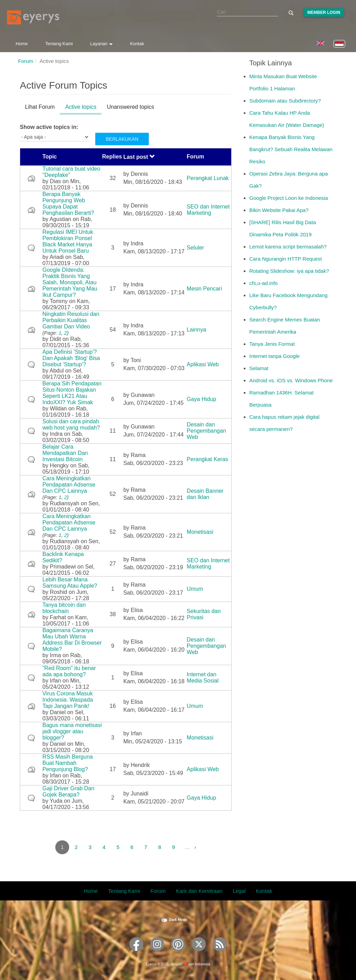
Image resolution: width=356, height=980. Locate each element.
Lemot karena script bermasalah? (288, 247)
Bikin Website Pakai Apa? (279, 210)
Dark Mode (178, 920)
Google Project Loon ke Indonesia (289, 198)
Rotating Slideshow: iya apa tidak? (289, 271)
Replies (112, 157)
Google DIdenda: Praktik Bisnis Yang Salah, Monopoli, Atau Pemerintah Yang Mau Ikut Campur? (70, 282)
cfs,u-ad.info (264, 283)
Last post (139, 157)
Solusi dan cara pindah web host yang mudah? (71, 424)
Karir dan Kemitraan (199, 891)
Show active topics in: (49, 127)
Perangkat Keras (207, 459)
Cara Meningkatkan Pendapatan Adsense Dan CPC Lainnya (69, 485)
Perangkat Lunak (208, 178)
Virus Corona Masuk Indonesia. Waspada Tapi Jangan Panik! (68, 700)
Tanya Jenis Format (272, 344)
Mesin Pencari (204, 289)
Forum (26, 61)
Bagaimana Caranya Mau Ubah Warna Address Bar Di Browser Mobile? (72, 640)
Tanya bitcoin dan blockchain (64, 608)
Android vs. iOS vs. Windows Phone (291, 380)
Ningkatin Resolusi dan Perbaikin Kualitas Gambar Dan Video (71, 320)
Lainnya (196, 330)
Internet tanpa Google (274, 356)
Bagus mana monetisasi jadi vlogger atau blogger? (72, 731)
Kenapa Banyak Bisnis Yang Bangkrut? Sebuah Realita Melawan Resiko (291, 149)
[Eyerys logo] (33, 17)
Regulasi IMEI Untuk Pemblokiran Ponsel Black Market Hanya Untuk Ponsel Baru (68, 241)
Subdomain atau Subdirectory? (285, 101)
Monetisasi (200, 532)
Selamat (259, 368)
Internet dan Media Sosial (203, 677)
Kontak (137, 44)
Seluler (195, 248)
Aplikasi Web (203, 364)
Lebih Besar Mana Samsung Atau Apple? (70, 583)
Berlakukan (122, 139)
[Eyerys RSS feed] (220, 953)
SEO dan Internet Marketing (208, 210)
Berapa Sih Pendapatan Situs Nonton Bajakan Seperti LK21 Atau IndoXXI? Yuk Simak (72, 393)
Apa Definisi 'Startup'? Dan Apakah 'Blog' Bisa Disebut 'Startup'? (71, 358)
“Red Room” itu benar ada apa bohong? (69, 671)
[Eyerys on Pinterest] (178, 953)
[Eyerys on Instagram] (157, 953)
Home (22, 44)
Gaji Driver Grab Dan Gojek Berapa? (68, 791)
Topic (50, 157)
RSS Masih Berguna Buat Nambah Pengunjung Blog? (68, 763)
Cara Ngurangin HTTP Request (286, 259)
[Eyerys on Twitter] (199, 953)
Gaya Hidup (201, 399)
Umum (195, 589)
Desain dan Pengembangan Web (206, 431)
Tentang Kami (59, 44)
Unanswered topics (130, 107)
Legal (239, 891)
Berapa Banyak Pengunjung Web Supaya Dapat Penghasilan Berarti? (68, 203)
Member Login (324, 13)
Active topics (83, 108)
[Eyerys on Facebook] (136, 953)
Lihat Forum (40, 107)
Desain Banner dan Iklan (205, 494)
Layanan (101, 44)
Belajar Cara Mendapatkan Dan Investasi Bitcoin (65, 453)
